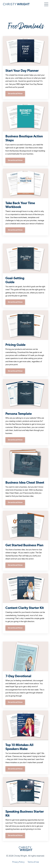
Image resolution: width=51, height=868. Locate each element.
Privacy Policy (18, 862)
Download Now (15, 94)
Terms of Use (33, 862)
